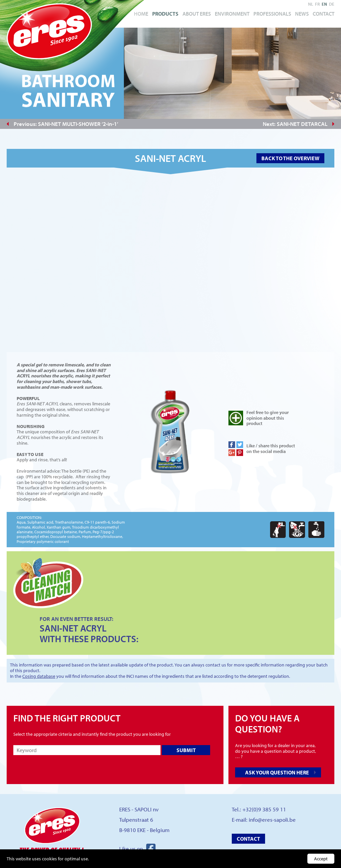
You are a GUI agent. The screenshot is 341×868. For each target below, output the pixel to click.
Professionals (272, 14)
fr (317, 4)
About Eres (197, 14)
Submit (186, 750)
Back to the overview (290, 158)
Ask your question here (277, 772)
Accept (321, 859)
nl (311, 4)
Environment (232, 14)
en (324, 4)
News (302, 14)
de (332, 4)
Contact (324, 14)
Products (165, 14)
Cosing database (39, 676)
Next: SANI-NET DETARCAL (295, 124)
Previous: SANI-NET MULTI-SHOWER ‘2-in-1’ (66, 124)
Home (141, 14)
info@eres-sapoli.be (272, 820)
